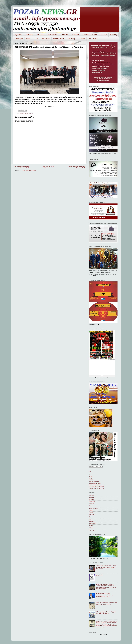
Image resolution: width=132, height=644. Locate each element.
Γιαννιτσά (65, 35)
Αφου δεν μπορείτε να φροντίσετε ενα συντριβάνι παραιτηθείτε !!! (106, 603)
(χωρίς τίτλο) (100, 575)
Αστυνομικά (53, 35)
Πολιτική (71, 39)
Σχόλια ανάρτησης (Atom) (29, 171)
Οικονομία (19, 39)
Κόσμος (114, 35)
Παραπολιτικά (59, 39)
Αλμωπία (40, 35)
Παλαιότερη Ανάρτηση (76, 167)
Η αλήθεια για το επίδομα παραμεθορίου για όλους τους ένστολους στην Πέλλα (104, 595)
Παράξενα (45, 39)
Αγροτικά (19, 35)
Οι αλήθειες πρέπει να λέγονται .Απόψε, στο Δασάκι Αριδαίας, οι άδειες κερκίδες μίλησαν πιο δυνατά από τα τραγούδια (106, 586)
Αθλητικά (29, 35)
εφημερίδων (106, 378)
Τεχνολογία (93, 39)
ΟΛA (36, 39)
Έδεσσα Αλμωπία (90, 35)
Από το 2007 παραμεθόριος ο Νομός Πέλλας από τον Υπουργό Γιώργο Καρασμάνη (106, 567)
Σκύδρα (82, 39)
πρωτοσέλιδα (99, 378)
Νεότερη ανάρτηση (22, 167)
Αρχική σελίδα (48, 167)
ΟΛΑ (28, 39)
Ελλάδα (104, 35)
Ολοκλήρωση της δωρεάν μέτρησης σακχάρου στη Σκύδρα (106, 613)
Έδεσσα (75, 35)
